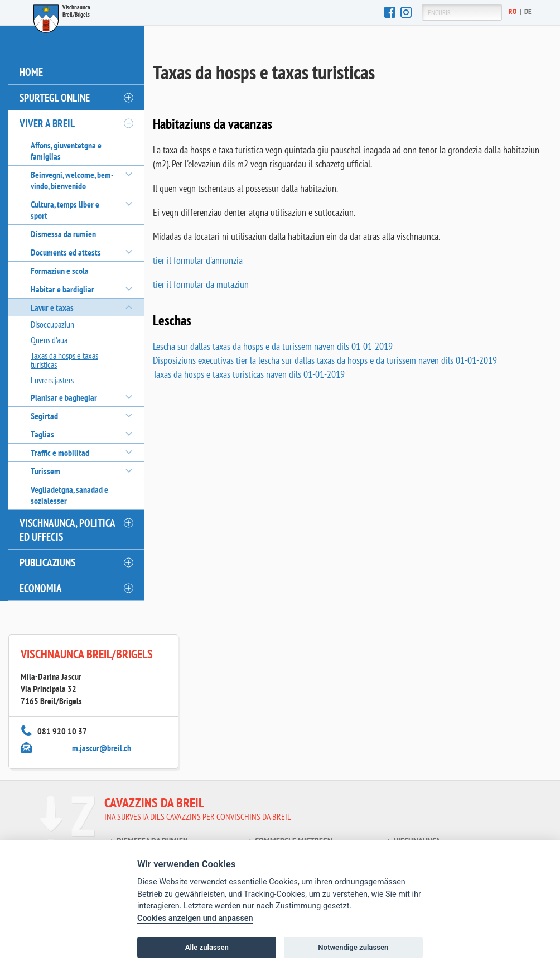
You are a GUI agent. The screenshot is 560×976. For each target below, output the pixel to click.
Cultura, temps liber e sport (65, 210)
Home (31, 72)
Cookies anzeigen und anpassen (195, 918)
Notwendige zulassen (353, 947)
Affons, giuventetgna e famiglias (66, 151)
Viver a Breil (47, 123)
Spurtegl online (55, 97)
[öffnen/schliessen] (128, 98)
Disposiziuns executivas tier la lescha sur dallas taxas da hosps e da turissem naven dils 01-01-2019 (325, 360)
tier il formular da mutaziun (201, 284)
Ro (513, 11)
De (528, 11)
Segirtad (44, 416)
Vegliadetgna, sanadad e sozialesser (69, 495)
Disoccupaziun (52, 324)
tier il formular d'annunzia (198, 260)
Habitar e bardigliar (62, 289)
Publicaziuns (47, 562)
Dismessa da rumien (63, 234)
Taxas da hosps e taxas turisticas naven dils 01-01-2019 (249, 374)
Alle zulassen (207, 947)
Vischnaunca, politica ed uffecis (67, 530)
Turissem (45, 471)
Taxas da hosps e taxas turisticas (64, 360)
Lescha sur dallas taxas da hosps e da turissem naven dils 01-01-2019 (273, 346)
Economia (41, 588)
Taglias (42, 434)
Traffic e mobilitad (60, 453)
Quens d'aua (49, 340)
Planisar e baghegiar (64, 397)
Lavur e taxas (52, 307)
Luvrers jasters (52, 380)
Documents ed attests (66, 252)
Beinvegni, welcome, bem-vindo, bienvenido (72, 180)
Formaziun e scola (60, 271)
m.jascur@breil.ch (102, 748)
